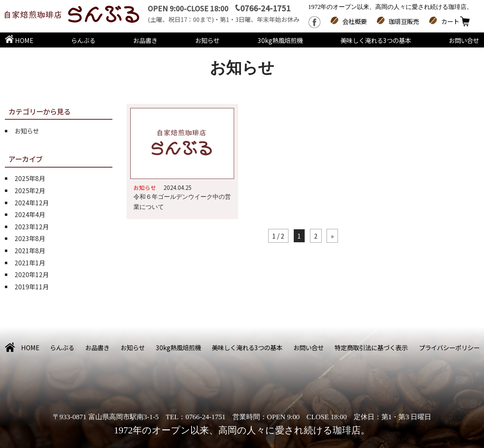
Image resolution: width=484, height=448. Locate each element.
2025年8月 (30, 178)
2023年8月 (30, 238)
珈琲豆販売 (404, 21)
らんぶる (83, 40)
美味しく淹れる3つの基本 (376, 40)
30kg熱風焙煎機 (280, 40)
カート (450, 21)
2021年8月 (30, 250)
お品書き (145, 40)
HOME (19, 40)
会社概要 (355, 21)
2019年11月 (32, 286)
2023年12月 (32, 226)
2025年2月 (30, 190)
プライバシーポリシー (449, 347)
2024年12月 (32, 202)
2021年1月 (30, 263)
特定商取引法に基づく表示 (371, 347)
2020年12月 (32, 274)
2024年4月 (30, 214)
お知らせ (207, 40)
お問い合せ (464, 40)
